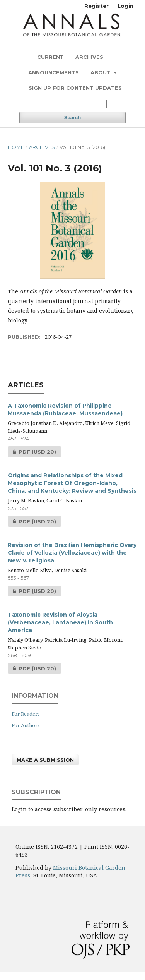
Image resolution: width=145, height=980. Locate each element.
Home (16, 147)
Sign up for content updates (75, 88)
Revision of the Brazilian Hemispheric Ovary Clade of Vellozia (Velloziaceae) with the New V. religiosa (72, 553)
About (101, 72)
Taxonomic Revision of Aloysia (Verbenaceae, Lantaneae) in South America (60, 622)
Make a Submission (45, 760)
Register (96, 6)
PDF (32, 452)
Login (125, 6)
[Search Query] (73, 104)
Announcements (54, 72)
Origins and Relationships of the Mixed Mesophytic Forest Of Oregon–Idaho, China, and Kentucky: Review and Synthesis (72, 483)
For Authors (26, 725)
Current (50, 57)
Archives (89, 57)
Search (72, 117)
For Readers (26, 714)
